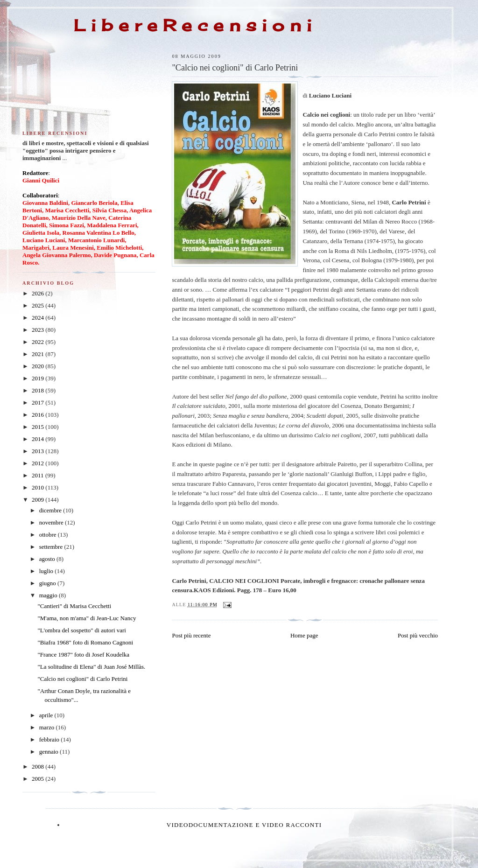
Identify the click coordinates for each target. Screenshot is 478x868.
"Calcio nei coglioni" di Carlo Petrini (82, 679)
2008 (39, 766)
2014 (39, 439)
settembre (52, 547)
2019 (39, 378)
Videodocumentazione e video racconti (244, 825)
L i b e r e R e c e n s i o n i (193, 25)
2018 (39, 390)
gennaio (49, 752)
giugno (48, 583)
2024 (39, 318)
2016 (39, 415)
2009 (39, 500)
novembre (52, 522)
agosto (48, 559)
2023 (39, 330)
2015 (39, 427)
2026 (39, 293)
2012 (39, 463)
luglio (47, 571)
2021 (39, 354)
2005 (39, 779)
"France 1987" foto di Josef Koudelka (83, 654)
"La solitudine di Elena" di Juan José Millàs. (91, 667)
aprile (47, 715)
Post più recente (191, 635)
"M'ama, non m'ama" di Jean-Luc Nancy (87, 618)
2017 (39, 402)
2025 (39, 305)
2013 (39, 451)
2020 (39, 366)
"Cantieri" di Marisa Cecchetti (74, 606)
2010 (39, 487)
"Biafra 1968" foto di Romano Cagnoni (85, 642)
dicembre (51, 510)
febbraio (50, 739)
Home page (304, 635)
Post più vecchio (418, 635)
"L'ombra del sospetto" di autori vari (82, 630)
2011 (39, 475)
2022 (39, 342)
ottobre (49, 535)
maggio (49, 595)
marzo (48, 727)
